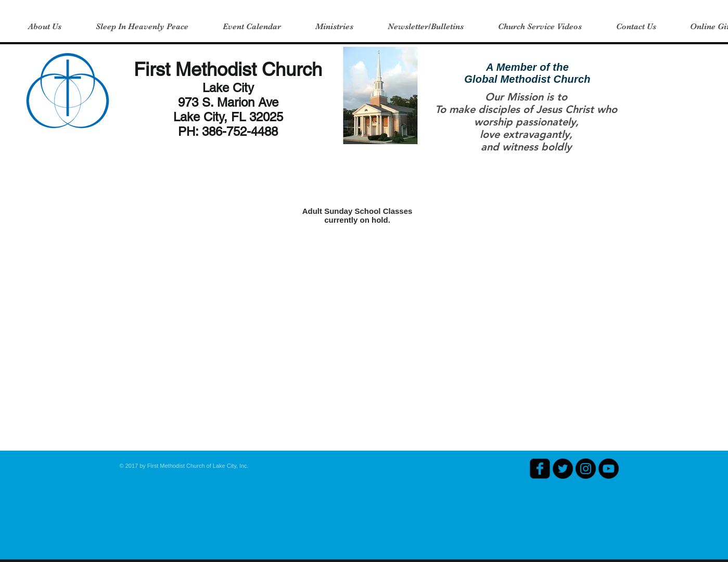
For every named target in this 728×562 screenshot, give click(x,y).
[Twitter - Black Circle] (563, 469)
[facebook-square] (540, 469)
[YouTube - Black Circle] (609, 469)
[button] (45, 27)
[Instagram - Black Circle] (586, 469)
